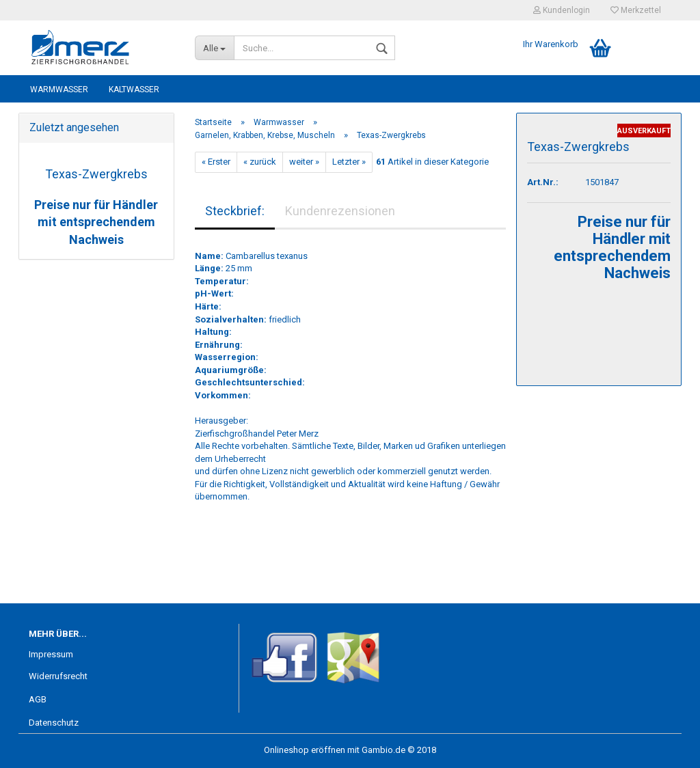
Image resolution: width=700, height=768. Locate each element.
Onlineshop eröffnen (305, 750)
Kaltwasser (134, 90)
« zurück (260, 162)
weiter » (304, 162)
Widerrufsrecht (58, 676)
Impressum (51, 654)
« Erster (216, 162)
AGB (38, 699)
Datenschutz (54, 723)
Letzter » (349, 162)
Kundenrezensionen (340, 211)
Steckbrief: (235, 211)
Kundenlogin (562, 10)
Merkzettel (636, 10)
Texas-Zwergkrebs (96, 174)
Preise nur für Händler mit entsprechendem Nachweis (96, 222)
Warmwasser (59, 90)
